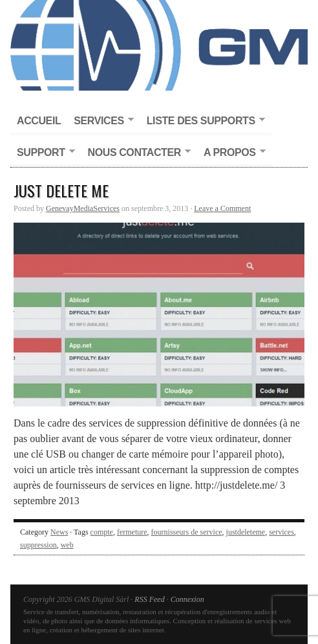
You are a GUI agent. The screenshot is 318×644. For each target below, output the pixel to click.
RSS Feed (149, 599)
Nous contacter (136, 153)
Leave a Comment (222, 208)
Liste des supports (203, 121)
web (67, 545)
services (281, 532)
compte (102, 532)
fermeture (132, 532)
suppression (38, 545)
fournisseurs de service (187, 532)
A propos (231, 153)
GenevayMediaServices (83, 208)
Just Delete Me (61, 190)
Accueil (39, 121)
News (59, 532)
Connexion (187, 599)
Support (43, 153)
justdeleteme (246, 532)
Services (100, 121)
